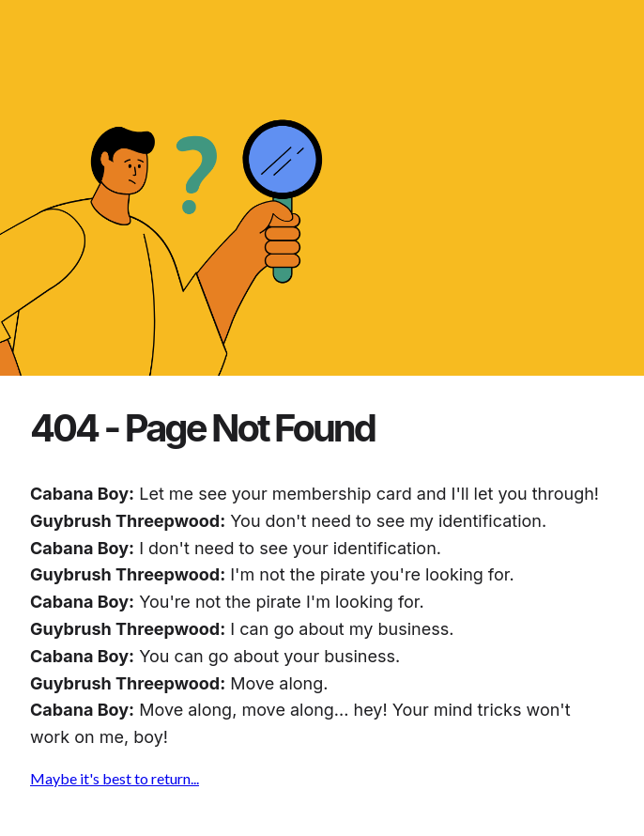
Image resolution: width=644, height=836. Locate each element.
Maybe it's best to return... (115, 778)
